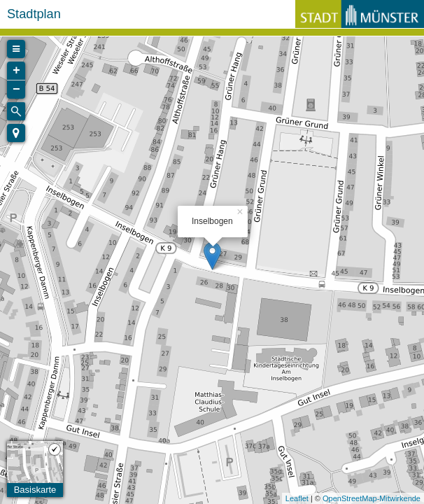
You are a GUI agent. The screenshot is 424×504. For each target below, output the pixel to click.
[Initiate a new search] (16, 111)
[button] (16, 133)
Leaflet (297, 498)
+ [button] (16, 71)
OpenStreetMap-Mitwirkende (372, 498)
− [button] (16, 90)
